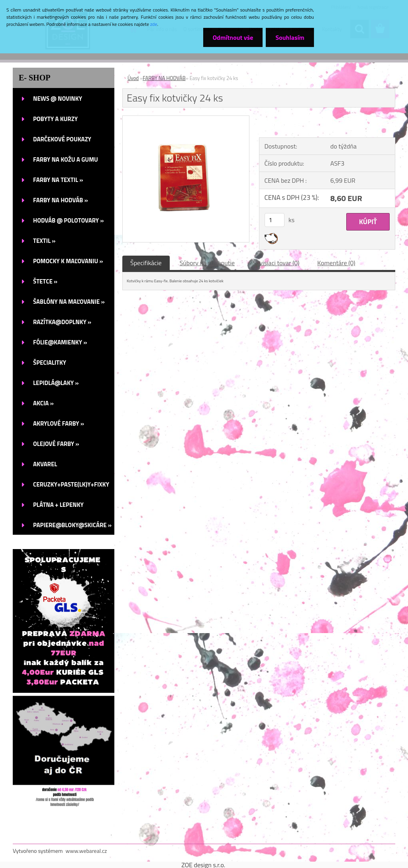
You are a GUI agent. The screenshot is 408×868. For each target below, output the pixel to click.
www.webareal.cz (86, 851)
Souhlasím (289, 37)
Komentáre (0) (336, 263)
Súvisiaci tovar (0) (276, 263)
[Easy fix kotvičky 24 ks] (186, 119)
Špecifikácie (146, 263)
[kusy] (275, 220)
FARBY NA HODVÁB (164, 78)
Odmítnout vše (232, 37)
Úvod (133, 78)
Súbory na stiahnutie (207, 263)
